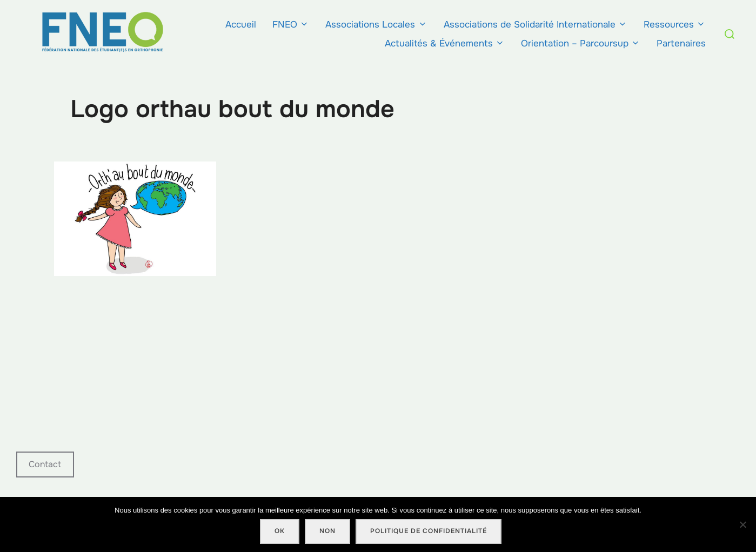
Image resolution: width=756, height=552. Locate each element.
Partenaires (681, 43)
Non (327, 531)
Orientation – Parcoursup (581, 43)
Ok (280, 531)
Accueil (241, 25)
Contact (45, 464)
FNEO (291, 25)
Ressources (675, 25)
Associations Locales (376, 25)
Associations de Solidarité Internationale (536, 25)
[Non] (742, 524)
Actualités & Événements (445, 43)
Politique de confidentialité (429, 531)
